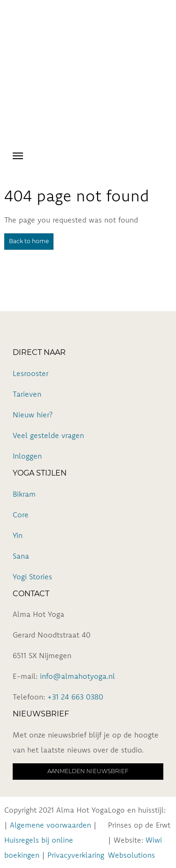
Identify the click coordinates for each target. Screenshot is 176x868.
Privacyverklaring (76, 855)
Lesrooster (31, 373)
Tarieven (27, 394)
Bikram (24, 494)
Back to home (29, 241)
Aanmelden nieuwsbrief (88, 771)
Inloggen (27, 456)
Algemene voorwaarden (50, 825)
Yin (18, 535)
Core (21, 515)
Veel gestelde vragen (48, 435)
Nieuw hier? (33, 415)
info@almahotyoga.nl (77, 676)
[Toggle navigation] (18, 155)
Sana (21, 556)
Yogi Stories (32, 576)
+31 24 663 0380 (75, 697)
